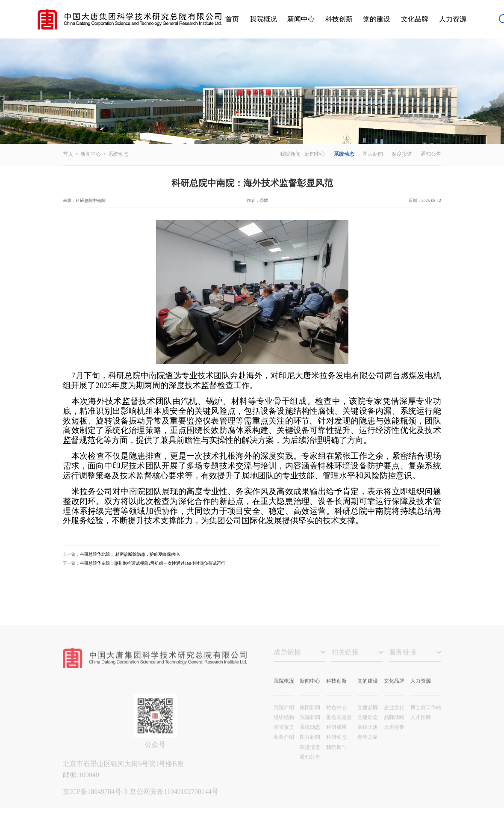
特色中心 (336, 720)
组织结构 (284, 730)
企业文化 (394, 720)
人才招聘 (421, 730)
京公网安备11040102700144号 (174, 805)
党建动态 (368, 730)
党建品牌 (368, 720)
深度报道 (402, 154)
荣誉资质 (284, 740)
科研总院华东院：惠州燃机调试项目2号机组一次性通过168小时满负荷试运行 (153, 563)
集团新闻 (310, 720)
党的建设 (377, 19)
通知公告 (431, 154)
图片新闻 (373, 154)
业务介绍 (284, 750)
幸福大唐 (368, 740)
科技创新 (339, 19)
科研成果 (336, 740)
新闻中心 (301, 19)
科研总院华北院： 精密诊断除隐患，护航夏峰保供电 (130, 554)
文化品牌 (415, 19)
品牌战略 (394, 730)
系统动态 (118, 154)
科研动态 (336, 750)
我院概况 (263, 19)
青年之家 (368, 750)
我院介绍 (284, 720)
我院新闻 (290, 154)
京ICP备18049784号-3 (96, 805)
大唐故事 (394, 740)
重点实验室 (339, 730)
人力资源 (453, 19)
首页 (232, 19)
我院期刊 (336, 760)
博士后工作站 (426, 720)
